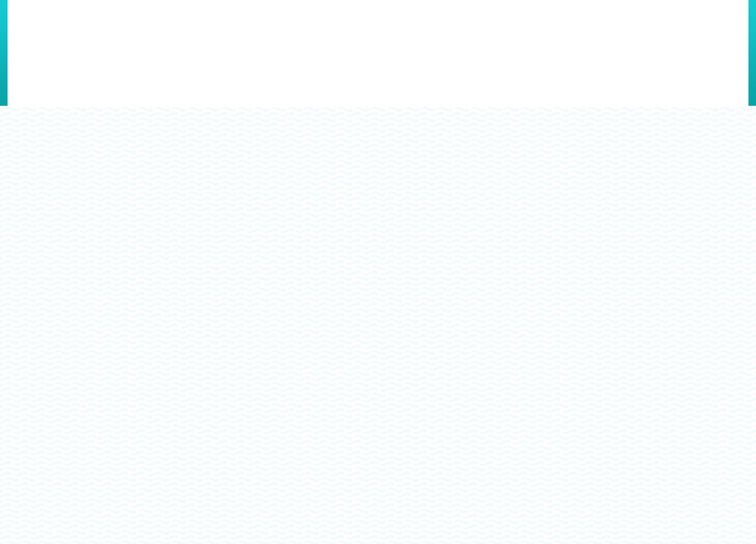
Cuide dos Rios (106, 46)
